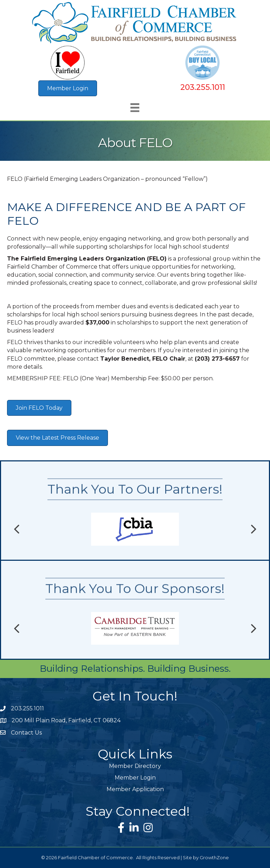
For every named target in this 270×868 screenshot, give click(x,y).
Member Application (135, 789)
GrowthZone (214, 857)
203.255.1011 (203, 87)
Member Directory (135, 766)
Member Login (135, 778)
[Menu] (135, 108)
